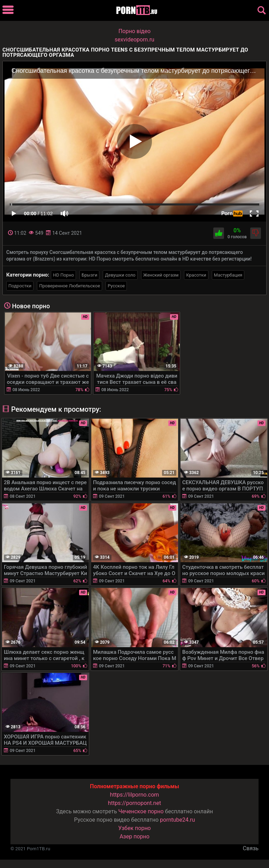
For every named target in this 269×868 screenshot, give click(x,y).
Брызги (89, 275)
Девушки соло (120, 275)
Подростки (20, 286)
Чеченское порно (141, 811)
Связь (251, 848)
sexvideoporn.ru (134, 40)
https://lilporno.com (135, 795)
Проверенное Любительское (70, 286)
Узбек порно (134, 828)
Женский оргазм (161, 275)
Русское (116, 286)
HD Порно (63, 275)
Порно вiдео (134, 31)
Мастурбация (228, 275)
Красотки (196, 275)
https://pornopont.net (134, 803)
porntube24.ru (177, 820)
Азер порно (134, 836)
